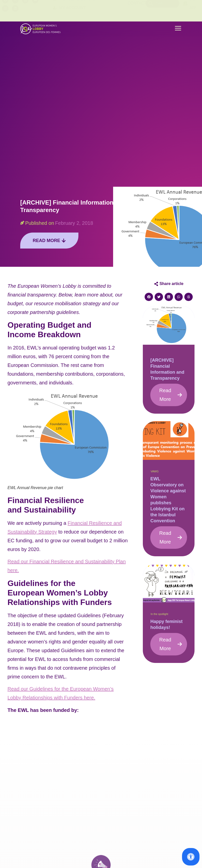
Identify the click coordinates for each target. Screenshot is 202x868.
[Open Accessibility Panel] (191, 857)
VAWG (155, 471)
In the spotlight (159, 614)
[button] (178, 29)
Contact (137, 11)
